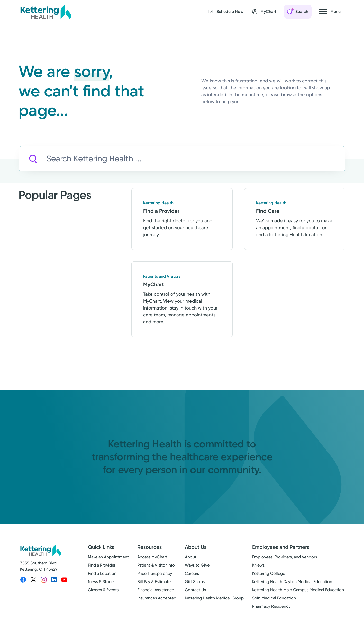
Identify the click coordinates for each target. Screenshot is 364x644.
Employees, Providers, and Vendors (285, 557)
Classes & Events (103, 590)
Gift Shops (195, 582)
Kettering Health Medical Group (214, 598)
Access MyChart (152, 557)
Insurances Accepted (157, 598)
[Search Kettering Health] (196, 159)
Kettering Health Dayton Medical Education (292, 582)
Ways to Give (197, 565)
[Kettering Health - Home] (46, 12)
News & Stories (102, 582)
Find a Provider (102, 565)
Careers (192, 573)
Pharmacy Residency (271, 606)
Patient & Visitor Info (156, 565)
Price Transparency (155, 573)
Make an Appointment (108, 557)
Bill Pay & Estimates (155, 582)
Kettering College (269, 573)
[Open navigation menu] (330, 12)
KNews (258, 565)
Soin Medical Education (274, 598)
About (191, 557)
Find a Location (102, 573)
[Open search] (298, 12)
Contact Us (195, 590)
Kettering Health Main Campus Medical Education (298, 590)
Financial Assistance (156, 590)
